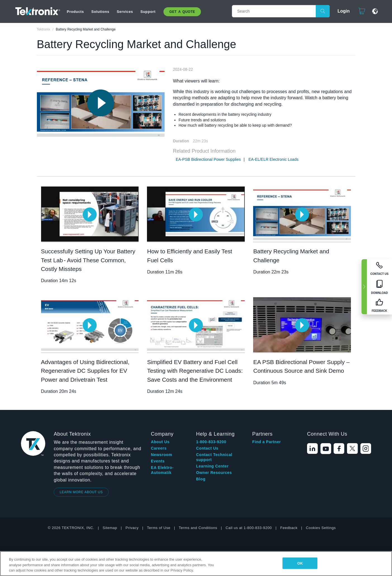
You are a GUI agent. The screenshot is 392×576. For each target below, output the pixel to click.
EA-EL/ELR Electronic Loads (273, 159)
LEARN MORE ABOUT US (81, 492)
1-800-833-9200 (211, 442)
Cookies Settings (321, 528)
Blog (201, 479)
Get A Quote (182, 12)
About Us (160, 442)
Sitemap (110, 528)
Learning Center (212, 466)
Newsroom (161, 455)
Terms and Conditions (198, 528)
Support (148, 12)
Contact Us (207, 448)
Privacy (132, 528)
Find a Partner (267, 442)
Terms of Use (159, 528)
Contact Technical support (214, 457)
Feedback (289, 528)
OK (300, 563)
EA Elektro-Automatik (162, 470)
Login (341, 11)
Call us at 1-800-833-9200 (249, 528)
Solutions (100, 12)
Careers (159, 448)
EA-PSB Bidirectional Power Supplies (208, 159)
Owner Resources (214, 473)
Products (75, 12)
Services (125, 12)
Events (158, 461)
